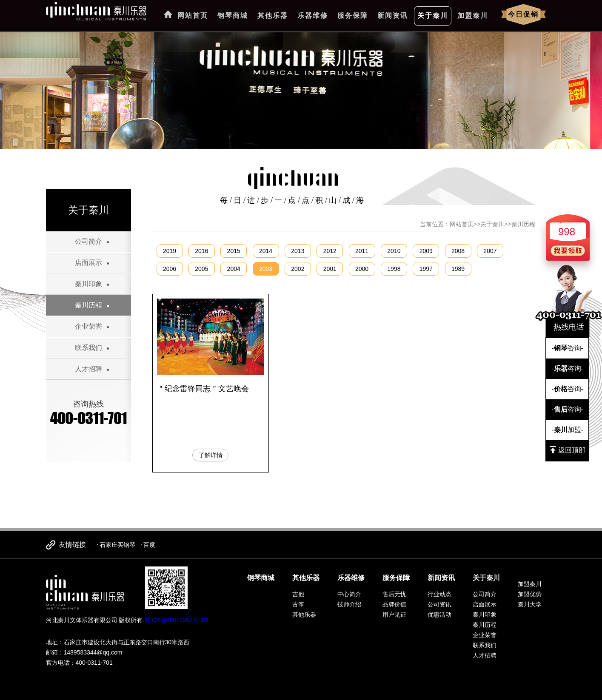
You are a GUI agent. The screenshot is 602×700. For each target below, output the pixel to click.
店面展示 (88, 263)
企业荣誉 (88, 326)
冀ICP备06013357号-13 (176, 620)
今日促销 (523, 14)
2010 (394, 251)
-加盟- (567, 430)
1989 (458, 269)
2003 (266, 269)
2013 (298, 251)
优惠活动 (439, 615)
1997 (426, 269)
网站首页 (193, 16)
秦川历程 (88, 305)
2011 (362, 251)
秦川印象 (88, 284)
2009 (426, 251)
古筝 (298, 604)
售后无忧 (394, 594)
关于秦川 (433, 16)
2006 (170, 269)
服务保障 (353, 16)
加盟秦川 (473, 16)
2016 (201, 251)
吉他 (298, 594)
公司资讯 (439, 604)
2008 (458, 251)
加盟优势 (530, 594)
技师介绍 (349, 604)
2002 (298, 269)
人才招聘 (88, 369)
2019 (170, 251)
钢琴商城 (233, 16)
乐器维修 (313, 16)
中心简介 (349, 594)
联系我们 (88, 348)
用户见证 (394, 615)
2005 (201, 269)
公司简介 (88, 241)
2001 (330, 269)
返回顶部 (568, 450)
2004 (234, 269)
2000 (362, 269)
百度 (149, 545)
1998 (394, 269)
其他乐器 (273, 16)
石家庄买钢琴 (117, 545)
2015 (234, 251)
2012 (330, 251)
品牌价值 (394, 604)
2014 (266, 251)
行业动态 (439, 594)
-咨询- (567, 348)
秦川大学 (530, 604)
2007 (490, 251)
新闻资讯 (393, 16)
